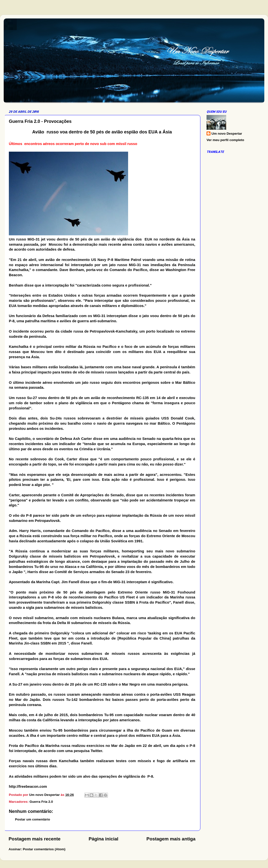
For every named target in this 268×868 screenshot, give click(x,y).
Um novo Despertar (227, 134)
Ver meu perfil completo (225, 140)
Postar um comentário (33, 819)
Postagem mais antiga (171, 839)
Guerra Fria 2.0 (41, 802)
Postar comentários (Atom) (44, 849)
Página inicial (103, 839)
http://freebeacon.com (28, 787)
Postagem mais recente (35, 839)
